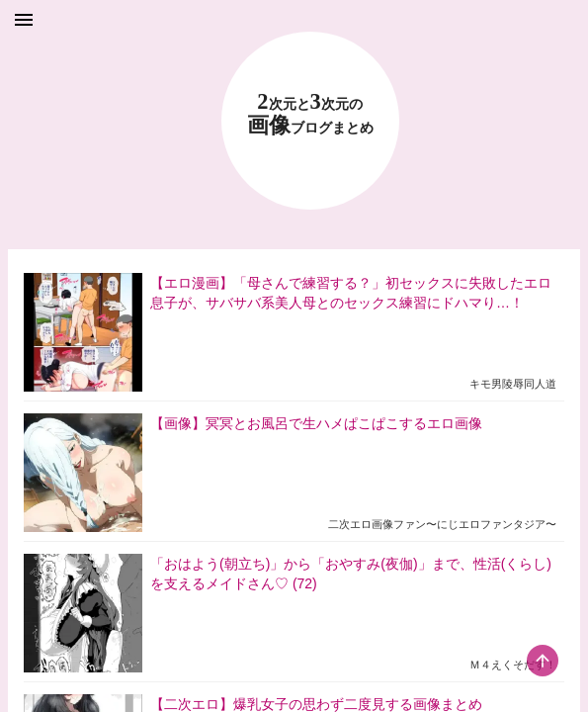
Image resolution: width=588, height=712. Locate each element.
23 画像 (310, 114)
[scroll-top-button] (543, 661)
